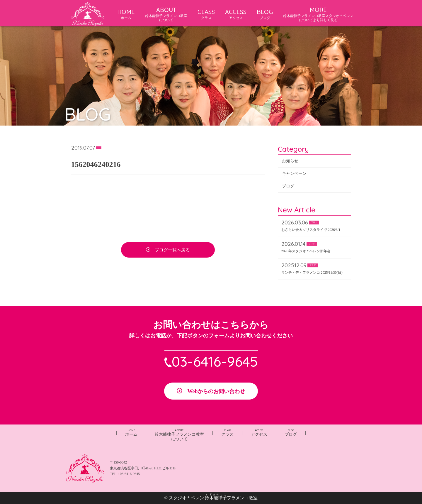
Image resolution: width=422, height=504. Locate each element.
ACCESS (236, 14)
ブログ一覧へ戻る (172, 251)
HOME (126, 14)
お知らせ (290, 161)
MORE (318, 14)
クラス (227, 433)
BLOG (265, 14)
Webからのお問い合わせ (216, 391)
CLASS (206, 14)
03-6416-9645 (215, 361)
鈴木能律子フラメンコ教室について (179, 435)
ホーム (131, 433)
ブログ (288, 187)
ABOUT (166, 14)
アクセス (259, 433)
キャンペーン (294, 174)
